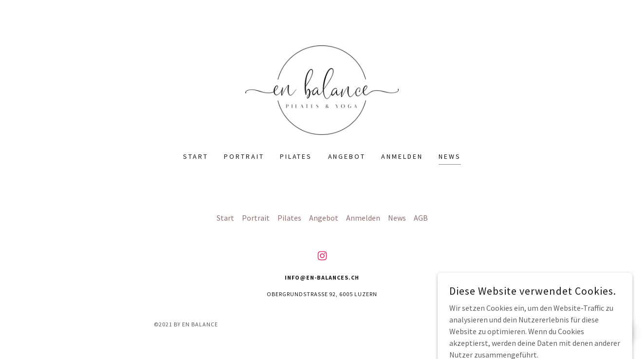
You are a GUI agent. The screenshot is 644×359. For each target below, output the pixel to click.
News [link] (450, 156)
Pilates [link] (296, 156)
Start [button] (225, 218)
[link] (322, 89)
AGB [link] (421, 218)
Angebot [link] (347, 156)
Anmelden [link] (402, 156)
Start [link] (196, 156)
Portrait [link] (244, 156)
